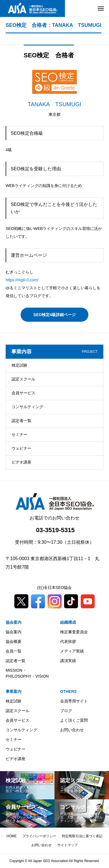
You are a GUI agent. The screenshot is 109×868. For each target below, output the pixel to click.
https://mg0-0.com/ (22, 280)
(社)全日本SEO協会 (55, 588)
